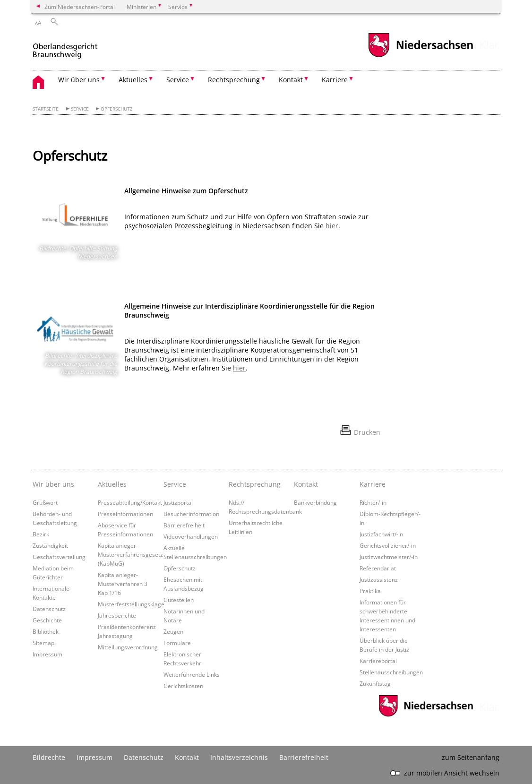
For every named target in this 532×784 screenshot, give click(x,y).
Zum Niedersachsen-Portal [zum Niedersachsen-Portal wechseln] (80, 7)
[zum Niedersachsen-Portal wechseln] (420, 56)
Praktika (370, 591)
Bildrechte (49, 757)
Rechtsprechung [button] (234, 80)
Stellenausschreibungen (391, 672)
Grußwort (45, 502)
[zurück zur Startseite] (65, 47)
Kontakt (306, 484)
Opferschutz (117, 109)
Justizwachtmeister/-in (389, 557)
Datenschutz (49, 609)
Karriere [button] (335, 80)
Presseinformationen (125, 514)
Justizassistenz (379, 579)
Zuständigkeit (50, 545)
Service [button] (178, 80)
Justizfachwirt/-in (381, 534)
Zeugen (173, 631)
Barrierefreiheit (184, 525)
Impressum (47, 654)
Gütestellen (179, 600)
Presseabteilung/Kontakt (130, 502)
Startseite (46, 109)
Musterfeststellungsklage (131, 604)
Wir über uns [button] (79, 80)
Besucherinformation (191, 514)
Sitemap (43, 643)
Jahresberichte (117, 615)
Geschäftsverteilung (59, 557)
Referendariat (378, 568)
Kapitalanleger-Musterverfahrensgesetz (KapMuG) (130, 554)
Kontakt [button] (291, 80)
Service (80, 109)
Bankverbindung (315, 502)
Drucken (367, 432)
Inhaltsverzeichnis (239, 757)
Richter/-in (373, 502)
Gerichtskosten (183, 686)
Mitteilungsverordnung (128, 647)
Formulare (177, 643)
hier (332, 226)
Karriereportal (378, 661)
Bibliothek (46, 631)
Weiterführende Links (192, 674)
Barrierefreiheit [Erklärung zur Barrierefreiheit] (304, 757)
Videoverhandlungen (191, 536)
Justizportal (178, 502)
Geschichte (47, 620)
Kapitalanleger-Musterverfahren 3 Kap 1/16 (123, 584)
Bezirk (41, 534)
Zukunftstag (375, 683)
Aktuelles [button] (133, 80)
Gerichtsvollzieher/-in (388, 545)
